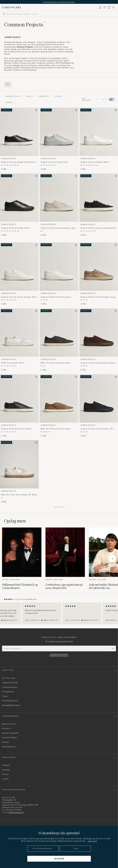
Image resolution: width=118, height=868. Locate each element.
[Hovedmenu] (113, 7)
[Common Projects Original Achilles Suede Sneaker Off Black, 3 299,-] (99, 406)
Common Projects (9, 158)
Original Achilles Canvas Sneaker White (19, 297)
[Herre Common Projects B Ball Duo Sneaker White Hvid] (19, 332)
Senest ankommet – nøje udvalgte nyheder (59, 2)
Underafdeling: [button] (14, 96)
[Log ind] (100, 7)
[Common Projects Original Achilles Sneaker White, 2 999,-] (99, 139)
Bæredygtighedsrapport (11, 705)
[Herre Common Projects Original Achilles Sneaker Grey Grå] (59, 132)
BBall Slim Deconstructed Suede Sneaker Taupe (55, 429)
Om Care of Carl (9, 678)
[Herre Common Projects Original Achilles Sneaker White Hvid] (99, 132)
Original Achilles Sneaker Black (15, 228)
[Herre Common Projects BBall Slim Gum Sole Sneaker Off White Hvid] (19, 464)
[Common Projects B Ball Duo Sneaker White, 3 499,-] (19, 340)
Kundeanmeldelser (9, 737)
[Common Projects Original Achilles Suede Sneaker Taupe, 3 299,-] (99, 274)
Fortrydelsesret (8, 692)
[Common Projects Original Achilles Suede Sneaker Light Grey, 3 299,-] (59, 205)
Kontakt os (6, 728)
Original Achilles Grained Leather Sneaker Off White (56, 297)
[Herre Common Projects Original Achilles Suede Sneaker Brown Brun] (99, 332)
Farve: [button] (30, 96)
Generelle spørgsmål (10, 733)
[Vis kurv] (109, 7)
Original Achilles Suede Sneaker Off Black (97, 429)
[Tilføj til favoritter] (36, 111)
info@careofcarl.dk (16, 812)
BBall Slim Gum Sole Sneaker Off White (19, 495)
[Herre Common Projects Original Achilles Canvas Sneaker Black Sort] (99, 198)
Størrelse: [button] (44, 96)
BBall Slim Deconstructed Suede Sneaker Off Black (55, 363)
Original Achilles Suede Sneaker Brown (98, 363)
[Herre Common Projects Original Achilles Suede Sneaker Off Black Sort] (99, 398)
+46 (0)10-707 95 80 (13, 810)
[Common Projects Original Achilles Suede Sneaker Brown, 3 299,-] (99, 340)
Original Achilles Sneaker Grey (54, 162)
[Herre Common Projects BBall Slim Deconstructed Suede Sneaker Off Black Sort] (59, 332)
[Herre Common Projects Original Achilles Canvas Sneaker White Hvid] (19, 267)
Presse (5, 696)
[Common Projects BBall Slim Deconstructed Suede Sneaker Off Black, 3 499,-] (59, 340)
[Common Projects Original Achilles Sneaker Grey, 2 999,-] (59, 139)
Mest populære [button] (90, 99)
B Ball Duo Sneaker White (13, 363)
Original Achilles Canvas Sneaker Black (98, 228)
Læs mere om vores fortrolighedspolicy (59, 655)
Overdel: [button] (60, 96)
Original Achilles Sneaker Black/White (18, 162)
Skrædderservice (9, 747)
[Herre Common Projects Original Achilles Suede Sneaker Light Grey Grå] (59, 198)
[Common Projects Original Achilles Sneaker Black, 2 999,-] (19, 205)
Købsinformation (9, 724)
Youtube (5, 774)
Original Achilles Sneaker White (95, 162)
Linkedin (5, 779)
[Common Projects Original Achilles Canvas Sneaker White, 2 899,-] (19, 274)
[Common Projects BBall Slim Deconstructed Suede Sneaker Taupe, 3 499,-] (59, 406)
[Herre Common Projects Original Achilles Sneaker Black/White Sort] (19, 132)
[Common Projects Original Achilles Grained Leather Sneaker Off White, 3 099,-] (59, 274)
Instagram (6, 765)
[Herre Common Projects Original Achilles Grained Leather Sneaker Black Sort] (19, 398)
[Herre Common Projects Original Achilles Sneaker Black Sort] (19, 198)
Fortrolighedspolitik (10, 701)
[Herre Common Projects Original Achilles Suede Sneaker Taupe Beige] (99, 267)
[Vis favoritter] (104, 7)
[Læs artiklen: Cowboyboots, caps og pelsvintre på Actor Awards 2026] (65, 559)
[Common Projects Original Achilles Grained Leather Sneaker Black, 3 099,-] (19, 406)
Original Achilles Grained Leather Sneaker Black (16, 429)
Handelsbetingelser (10, 687)
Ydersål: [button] (10, 102)
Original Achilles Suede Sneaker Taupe (98, 297)
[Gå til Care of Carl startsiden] (12, 7)
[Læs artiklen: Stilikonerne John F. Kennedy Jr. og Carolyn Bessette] (22, 559)
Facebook (6, 770)
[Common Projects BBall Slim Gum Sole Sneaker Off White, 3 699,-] (19, 471)
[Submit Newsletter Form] (113, 648)
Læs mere (92, 841)
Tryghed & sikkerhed (10, 683)
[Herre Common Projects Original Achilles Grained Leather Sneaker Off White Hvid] (59, 267)
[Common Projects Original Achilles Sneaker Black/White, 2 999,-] (19, 139)
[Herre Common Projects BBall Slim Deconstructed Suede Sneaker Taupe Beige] (59, 398)
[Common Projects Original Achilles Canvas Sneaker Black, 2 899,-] (99, 205)
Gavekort (6, 742)
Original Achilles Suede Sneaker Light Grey (58, 228)
